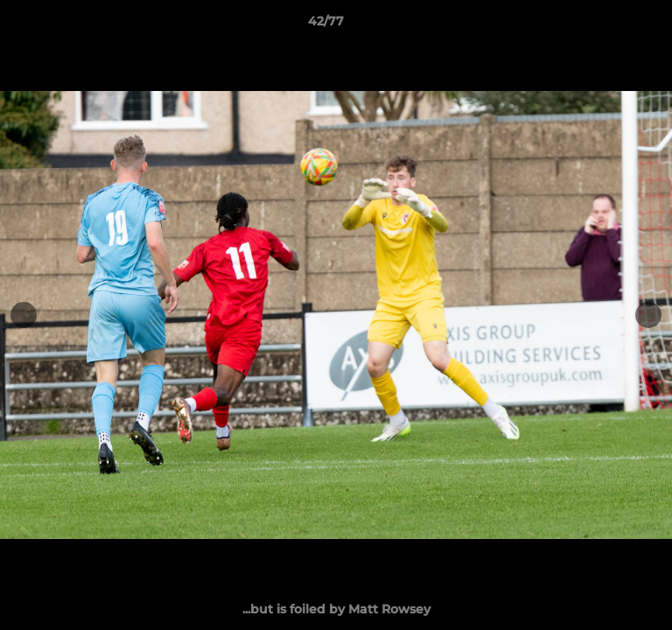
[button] (609, 25)
